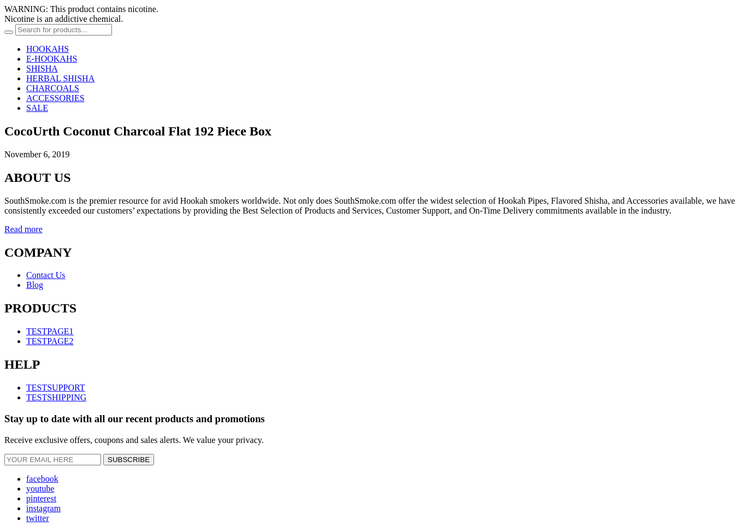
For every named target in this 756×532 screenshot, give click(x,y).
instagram (43, 508)
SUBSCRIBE (129, 460)
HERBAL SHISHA (60, 78)
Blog (35, 285)
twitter (38, 518)
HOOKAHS (48, 49)
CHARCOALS (53, 88)
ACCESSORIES (55, 98)
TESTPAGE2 (50, 341)
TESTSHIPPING (56, 397)
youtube (40, 489)
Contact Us (46, 275)
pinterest (41, 498)
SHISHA (42, 69)
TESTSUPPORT (56, 388)
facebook (42, 479)
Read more (23, 229)
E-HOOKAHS (52, 59)
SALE (37, 108)
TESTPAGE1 (50, 331)
